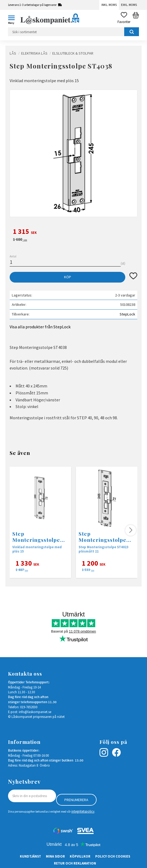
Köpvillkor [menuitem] (80, 856)
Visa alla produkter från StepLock (40, 327)
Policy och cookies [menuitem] (113, 856)
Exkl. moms (129, 5)
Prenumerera (76, 800)
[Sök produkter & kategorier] (73, 32)
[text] (73, 232)
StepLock (127, 314)
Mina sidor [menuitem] (55, 856)
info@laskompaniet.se (35, 712)
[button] (13, 19)
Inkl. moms (109, 5)
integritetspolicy (83, 811)
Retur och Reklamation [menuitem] (75, 863)
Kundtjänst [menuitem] (30, 856)
